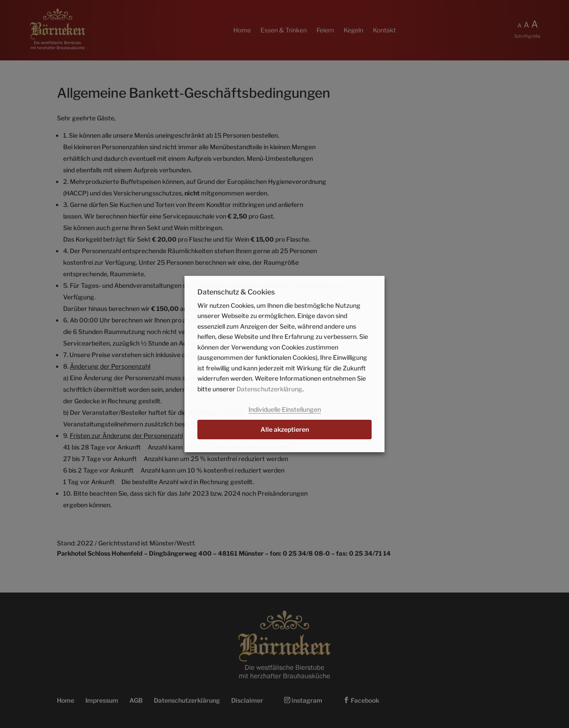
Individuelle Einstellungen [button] (285, 409)
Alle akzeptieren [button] (285, 429)
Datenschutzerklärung (269, 389)
